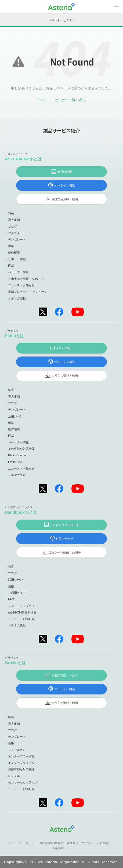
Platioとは (14, 336)
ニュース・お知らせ (21, 285)
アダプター (15, 233)
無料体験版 (65, 172)
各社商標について (78, 843)
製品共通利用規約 (52, 843)
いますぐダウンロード (64, 525)
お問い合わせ (64, 539)
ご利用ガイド (17, 593)
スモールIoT (16, 750)
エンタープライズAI (21, 763)
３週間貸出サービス (65, 675)
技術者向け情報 (24, 279)
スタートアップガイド (23, 606)
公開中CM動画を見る (22, 612)
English (58, 848)
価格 (11, 246)
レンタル (14, 776)
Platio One (15, 462)
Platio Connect (18, 455)
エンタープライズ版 (21, 756)
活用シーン (15, 416)
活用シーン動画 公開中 (65, 552)
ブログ (12, 227)
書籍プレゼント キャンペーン (28, 292)
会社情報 (103, 843)
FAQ (11, 266)
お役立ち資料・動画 (65, 199)
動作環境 (14, 253)
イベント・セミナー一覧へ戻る (61, 100)
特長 (11, 213)
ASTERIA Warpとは (23, 159)
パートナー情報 (18, 272)
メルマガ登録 (17, 298)
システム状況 (17, 625)
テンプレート (17, 239)
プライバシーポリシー (22, 843)
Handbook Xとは (21, 512)
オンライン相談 (65, 185)
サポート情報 (17, 259)
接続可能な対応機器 (21, 449)
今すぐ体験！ (64, 348)
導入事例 (14, 220)
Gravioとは (15, 663)
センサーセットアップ (23, 782)
